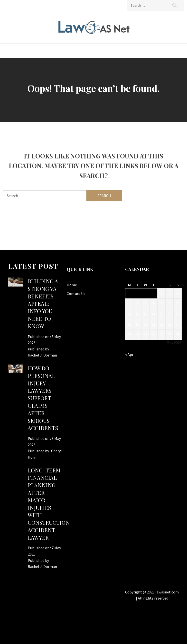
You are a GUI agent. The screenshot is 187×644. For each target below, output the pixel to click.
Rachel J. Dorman (42, 355)
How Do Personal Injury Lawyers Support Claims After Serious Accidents (43, 398)
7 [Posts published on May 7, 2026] (153, 304)
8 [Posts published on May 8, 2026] (161, 304)
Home (72, 285)
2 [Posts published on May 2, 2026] (169, 293)
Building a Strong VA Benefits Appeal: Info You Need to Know (43, 304)
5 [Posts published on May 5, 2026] (137, 304)
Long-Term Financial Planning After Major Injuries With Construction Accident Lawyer (49, 504)
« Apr (129, 354)
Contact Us (76, 294)
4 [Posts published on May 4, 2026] (129, 304)
